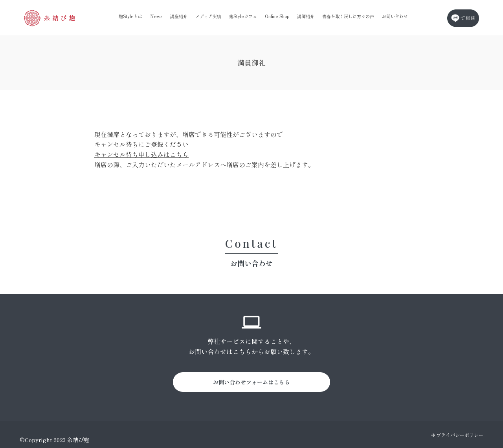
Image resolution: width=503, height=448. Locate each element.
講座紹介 (179, 16)
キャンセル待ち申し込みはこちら (141, 154)
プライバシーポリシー (457, 435)
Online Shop (277, 16)
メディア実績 (208, 16)
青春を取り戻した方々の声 (348, 16)
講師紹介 (306, 16)
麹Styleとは (130, 16)
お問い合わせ (395, 16)
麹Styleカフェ (243, 16)
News (156, 16)
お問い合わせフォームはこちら (251, 382)
